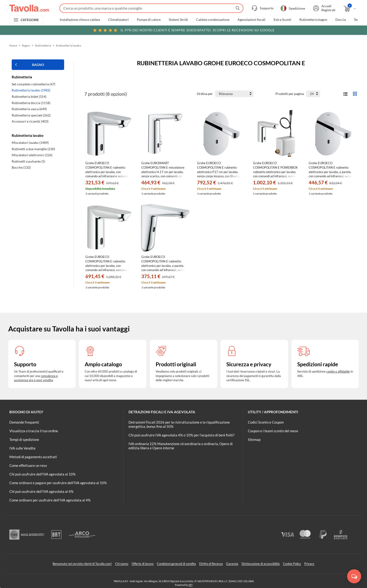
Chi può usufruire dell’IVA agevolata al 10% (42, 474)
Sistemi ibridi (178, 20)
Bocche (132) (21, 167)
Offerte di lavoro (143, 564)
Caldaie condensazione (213, 20)
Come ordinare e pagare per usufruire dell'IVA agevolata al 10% (58, 483)
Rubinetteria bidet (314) (29, 96)
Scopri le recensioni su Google (184, 30)
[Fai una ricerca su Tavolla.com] (151, 8)
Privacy (309, 564)
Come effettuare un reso (28, 465)
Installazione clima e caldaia (80, 20)
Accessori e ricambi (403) (30, 121)
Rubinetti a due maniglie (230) (33, 149)
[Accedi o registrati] (324, 8)
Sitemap (254, 439)
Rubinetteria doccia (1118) (31, 103)
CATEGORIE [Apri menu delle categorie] (30, 20)
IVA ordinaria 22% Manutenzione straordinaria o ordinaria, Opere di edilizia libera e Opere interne (181, 446)
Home (13, 45)
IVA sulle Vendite (22, 448)
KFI (191, 585)
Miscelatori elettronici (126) (32, 155)
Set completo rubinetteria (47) (33, 84)
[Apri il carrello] (350, 9)
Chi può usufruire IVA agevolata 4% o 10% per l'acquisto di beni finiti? (182, 435)
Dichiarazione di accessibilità (261, 564)
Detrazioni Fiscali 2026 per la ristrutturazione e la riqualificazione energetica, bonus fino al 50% (179, 424)
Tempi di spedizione (24, 439)
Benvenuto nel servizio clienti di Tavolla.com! (82, 564)
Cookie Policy (292, 564)
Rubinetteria (43, 45)
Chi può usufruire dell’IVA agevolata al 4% (41, 491)
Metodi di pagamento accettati (33, 457)
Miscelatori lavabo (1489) (30, 143)
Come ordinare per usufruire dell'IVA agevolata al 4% (50, 500)
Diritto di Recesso (211, 564)
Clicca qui (325, 30)
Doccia (341, 20)
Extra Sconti (282, 20)
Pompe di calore (149, 20)
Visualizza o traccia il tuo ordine (34, 431)
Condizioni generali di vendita (176, 564)
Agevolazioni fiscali (251, 20)
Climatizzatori (118, 20)
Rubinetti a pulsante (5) (28, 161)
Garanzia (232, 564)
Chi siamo (122, 564)
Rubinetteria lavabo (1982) (31, 90)
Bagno (26, 45)
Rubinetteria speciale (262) (31, 115)
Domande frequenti (24, 422)
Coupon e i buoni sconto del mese (273, 431)
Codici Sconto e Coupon (266, 422)
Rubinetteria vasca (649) (29, 109)
